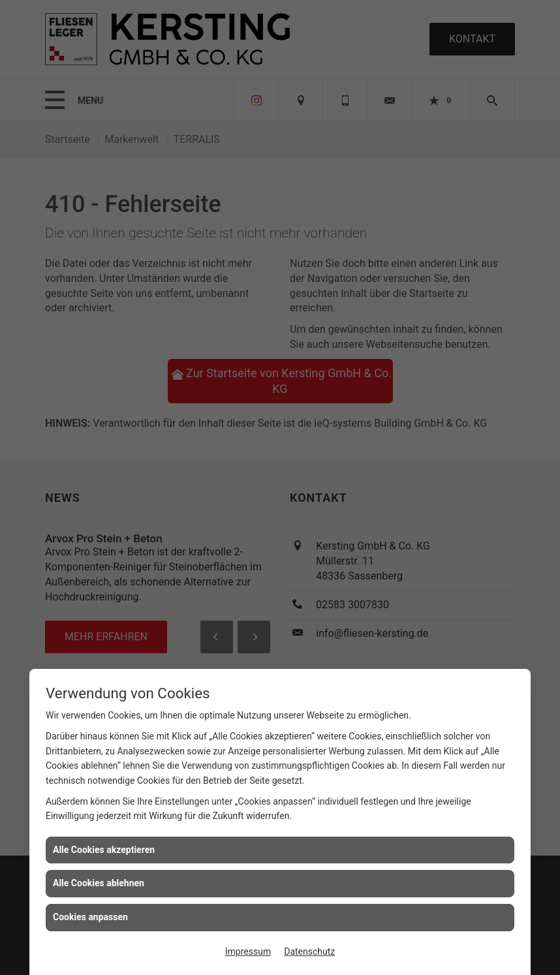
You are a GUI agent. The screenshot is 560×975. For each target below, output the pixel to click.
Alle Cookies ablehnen (99, 883)
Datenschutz (309, 952)
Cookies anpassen (90, 917)
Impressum (248, 952)
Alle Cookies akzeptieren (104, 850)
